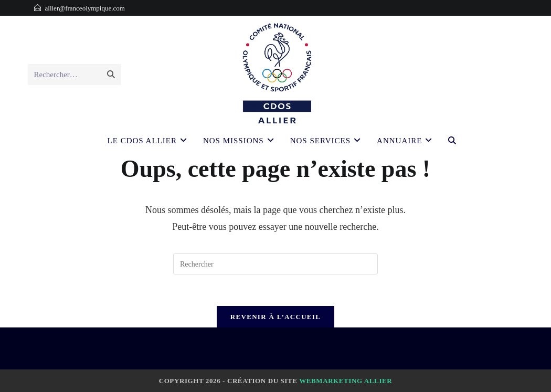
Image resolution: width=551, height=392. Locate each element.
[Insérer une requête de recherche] (275, 264)
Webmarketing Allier (346, 381)
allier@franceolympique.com (85, 8)
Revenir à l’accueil (275, 317)
